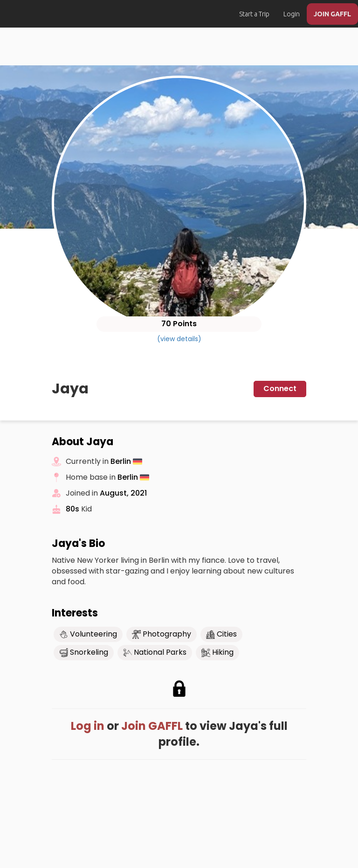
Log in (88, 726)
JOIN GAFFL (332, 14)
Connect (280, 388)
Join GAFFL (152, 726)
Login (292, 14)
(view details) (179, 339)
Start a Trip (254, 14)
